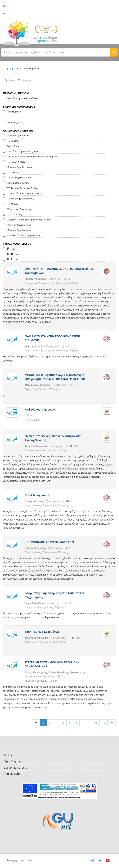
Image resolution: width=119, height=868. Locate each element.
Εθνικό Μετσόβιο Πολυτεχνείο (23, 151)
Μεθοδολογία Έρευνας (40, 409)
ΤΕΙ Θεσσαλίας (15, 214)
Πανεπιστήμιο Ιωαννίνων (20, 230)
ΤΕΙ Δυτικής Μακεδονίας (19, 178)
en (5, 13)
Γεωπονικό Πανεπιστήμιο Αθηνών (24, 193)
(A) (12, 259)
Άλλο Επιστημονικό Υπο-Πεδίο (23, 98)
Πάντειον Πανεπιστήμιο (19, 225)
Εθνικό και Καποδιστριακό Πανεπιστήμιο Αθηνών (32, 157)
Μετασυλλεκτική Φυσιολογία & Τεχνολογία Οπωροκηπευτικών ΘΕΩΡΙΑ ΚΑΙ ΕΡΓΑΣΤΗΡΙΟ (55, 377)
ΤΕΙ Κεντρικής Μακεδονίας (20, 199)
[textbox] (56, 52)
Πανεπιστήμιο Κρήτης (18, 183)
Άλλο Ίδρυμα (14, 146)
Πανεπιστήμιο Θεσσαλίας (20, 167)
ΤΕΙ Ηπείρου (13, 172)
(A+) (13, 254)
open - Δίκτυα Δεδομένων (42, 632)
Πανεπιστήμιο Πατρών (19, 136)
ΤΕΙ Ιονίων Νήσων (16, 162)
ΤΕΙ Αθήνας (13, 204)
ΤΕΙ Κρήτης (13, 141)
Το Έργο (9, 755)
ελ (4, 6)
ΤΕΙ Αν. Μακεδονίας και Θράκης (23, 188)
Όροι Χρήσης (12, 761)
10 (103, 723)
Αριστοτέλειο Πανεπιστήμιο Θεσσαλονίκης (29, 220)
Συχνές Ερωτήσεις (15, 768)
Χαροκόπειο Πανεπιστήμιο (21, 209)
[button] (114, 52)
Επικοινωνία (12, 774)
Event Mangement (37, 495)
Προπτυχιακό (14, 112)
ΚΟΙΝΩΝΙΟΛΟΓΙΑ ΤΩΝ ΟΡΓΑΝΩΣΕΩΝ (49, 542)
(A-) (11, 248)
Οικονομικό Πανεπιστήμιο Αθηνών (25, 235)
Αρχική (9, 68)
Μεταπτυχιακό (15, 122)
